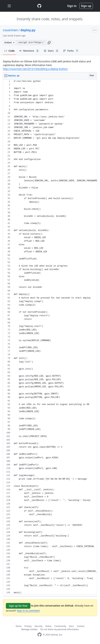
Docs (72, 626)
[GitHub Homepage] (40, 635)
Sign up (86, 6)
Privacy (28, 626)
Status (48, 626)
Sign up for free (18, 606)
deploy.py (28, 30)
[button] (49, 43)
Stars (51, 51)
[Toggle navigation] (9, 6)
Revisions (29, 51)
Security (39, 626)
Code (10, 51)
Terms (19, 626)
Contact (81, 626)
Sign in (72, 6)
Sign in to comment (28, 611)
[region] (50, 337)
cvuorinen (10, 30)
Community (60, 626)
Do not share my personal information (60, 629)
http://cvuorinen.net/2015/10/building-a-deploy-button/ (35, 69)
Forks (71, 51)
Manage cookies (29, 629)
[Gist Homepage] (39, 6)
